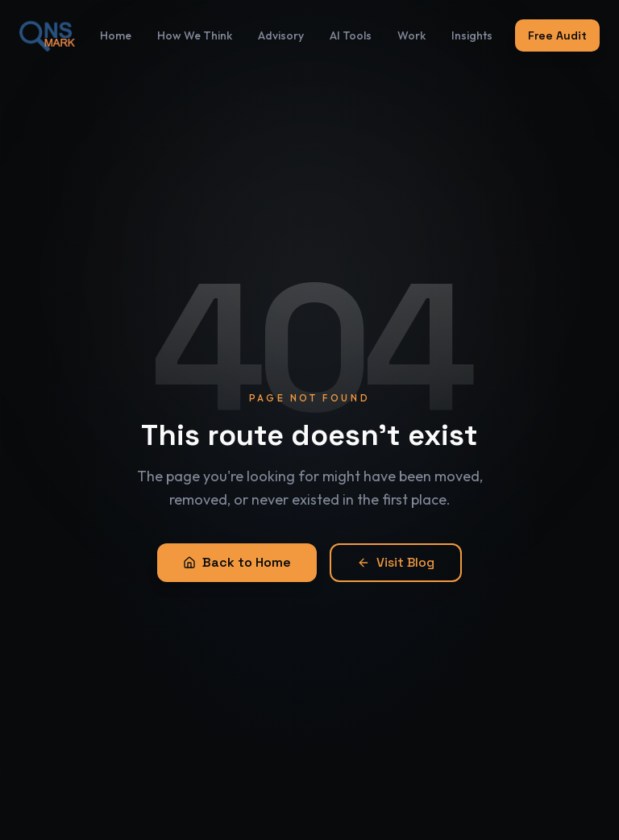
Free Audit (557, 27)
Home (116, 27)
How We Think (195, 27)
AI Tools (351, 27)
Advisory (281, 27)
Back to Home (237, 562)
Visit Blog (396, 562)
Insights (472, 27)
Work (411, 27)
